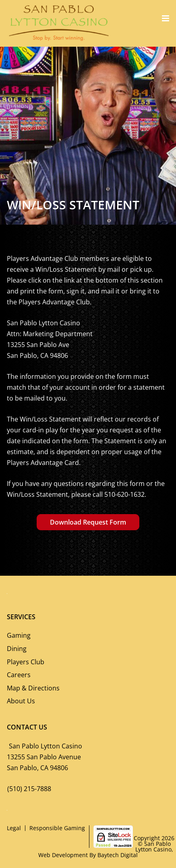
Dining (17, 649)
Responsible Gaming (57, 828)
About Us (21, 701)
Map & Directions (33, 688)
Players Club (26, 662)
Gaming (19, 635)
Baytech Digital (118, 855)
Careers (19, 675)
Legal (14, 828)
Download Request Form (88, 522)
